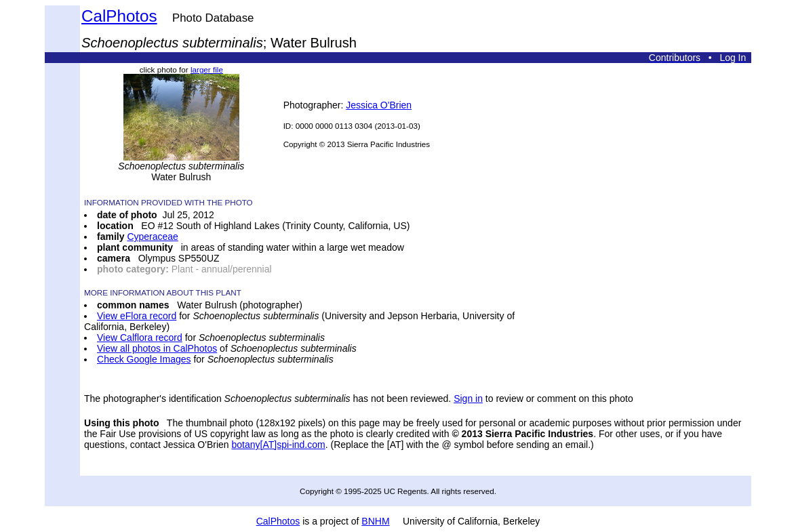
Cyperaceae (153, 237)
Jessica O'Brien (379, 105)
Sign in (468, 398)
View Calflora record (140, 337)
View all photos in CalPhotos (157, 348)
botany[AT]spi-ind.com (278, 445)
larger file (207, 69)
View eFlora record (137, 316)
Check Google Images (144, 359)
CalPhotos (119, 16)
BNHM (375, 521)
